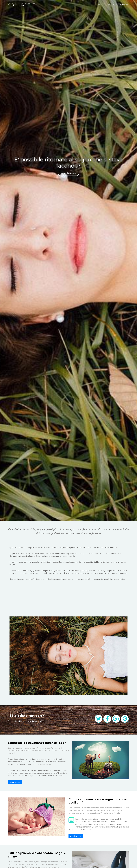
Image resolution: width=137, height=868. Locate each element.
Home (99, 5)
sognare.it (22, 5)
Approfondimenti (111, 5)
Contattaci (124, 5)
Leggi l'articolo (68, 173)
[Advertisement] (68, 599)
